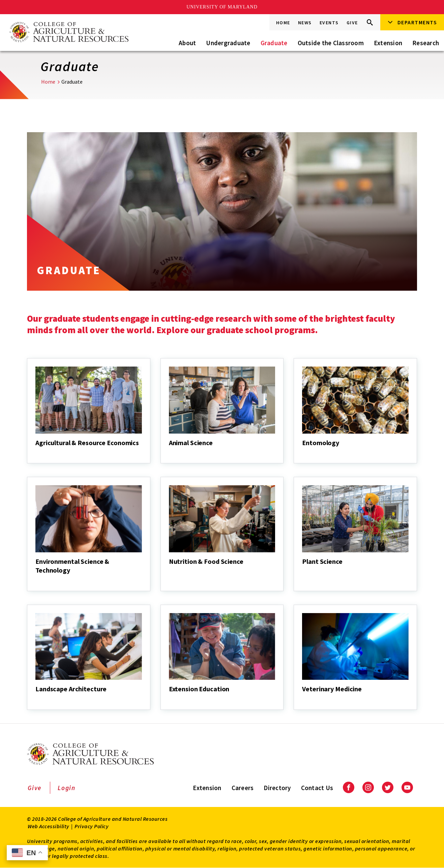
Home (283, 23)
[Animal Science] (170, 452)
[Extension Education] (170, 698)
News (305, 23)
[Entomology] (303, 452)
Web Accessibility (49, 826)
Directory (277, 788)
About (187, 43)
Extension (388, 43)
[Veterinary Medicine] (303, 698)
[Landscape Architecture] (36, 698)
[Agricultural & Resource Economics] (36, 452)
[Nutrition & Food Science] (170, 571)
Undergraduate (228, 43)
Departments (417, 22)
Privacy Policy (92, 826)
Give (352, 23)
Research (426, 43)
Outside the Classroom (331, 43)
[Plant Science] (303, 571)
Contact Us (317, 788)
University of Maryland (222, 7)
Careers (243, 788)
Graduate (274, 43)
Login (67, 788)
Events (329, 23)
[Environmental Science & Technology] (36, 579)
